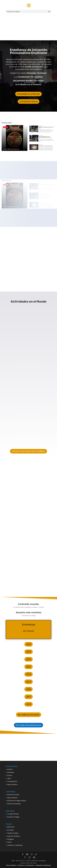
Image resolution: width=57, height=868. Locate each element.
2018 (29, 674)
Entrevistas (11, 772)
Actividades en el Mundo (28, 94)
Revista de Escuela (13, 795)
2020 (29, 689)
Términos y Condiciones (15, 845)
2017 (29, 697)
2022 (29, 644)
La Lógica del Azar (13, 814)
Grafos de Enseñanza (14, 804)
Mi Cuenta (10, 830)
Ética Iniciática (11, 865)
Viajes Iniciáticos (12, 784)
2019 (29, 652)
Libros (9, 778)
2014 (29, 704)
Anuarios (10, 769)
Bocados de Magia (13, 817)
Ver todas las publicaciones (28, 725)
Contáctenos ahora (29, 101)
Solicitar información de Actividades (28, 451)
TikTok (9, 842)
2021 (29, 667)
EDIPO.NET (11, 827)
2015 (29, 682)
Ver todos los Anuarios (29, 715)
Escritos (10, 775)
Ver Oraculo (28, 631)
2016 (29, 659)
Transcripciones (12, 781)
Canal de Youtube (13, 833)
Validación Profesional (43, 865)
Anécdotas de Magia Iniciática (17, 801)
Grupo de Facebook (13, 836)
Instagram (10, 839)
